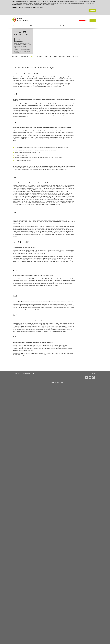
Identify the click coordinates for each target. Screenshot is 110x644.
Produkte (25, 26)
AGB (33, 629)
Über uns (17, 26)
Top (93, 629)
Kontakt (78, 16)
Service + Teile (47, 26)
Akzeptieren (92, 11)
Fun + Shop (63, 26)
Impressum (18, 629)
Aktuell (56, 26)
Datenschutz (26, 629)
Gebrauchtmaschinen (35, 26)
